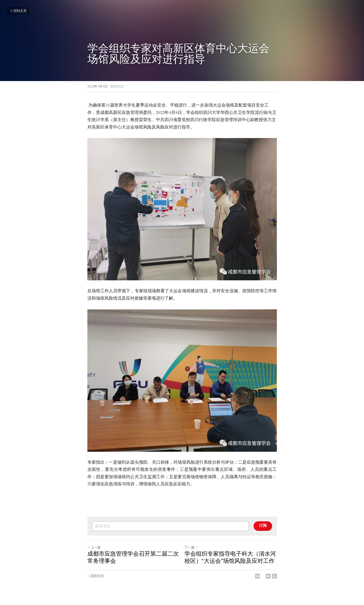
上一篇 (94, 547)
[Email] (268, 576)
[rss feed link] (274, 576)
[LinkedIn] (257, 576)
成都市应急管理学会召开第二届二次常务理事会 (133, 558)
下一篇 (191, 547)
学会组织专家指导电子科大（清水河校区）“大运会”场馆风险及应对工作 (230, 558)
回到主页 (18, 11)
